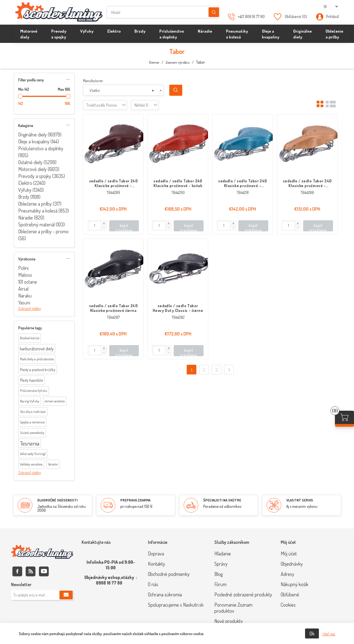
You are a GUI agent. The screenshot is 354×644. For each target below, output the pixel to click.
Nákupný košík (295, 584)
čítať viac (329, 634)
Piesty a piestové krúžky (38, 370)
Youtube (44, 571)
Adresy (287, 574)
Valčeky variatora (31, 464)
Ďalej (229, 370)
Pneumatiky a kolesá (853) (44, 211)
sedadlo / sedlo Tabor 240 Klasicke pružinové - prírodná (307, 183)
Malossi (25, 275)
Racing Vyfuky (29, 401)
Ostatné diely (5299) (37, 162)
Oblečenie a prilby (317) (40, 204)
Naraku (25, 296)
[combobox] (123, 90)
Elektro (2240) (32, 183)
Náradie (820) (31, 218)
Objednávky (292, 564)
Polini (23, 268)
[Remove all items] (153, 90)
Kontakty (157, 564)
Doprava (156, 554)
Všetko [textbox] (95, 90)
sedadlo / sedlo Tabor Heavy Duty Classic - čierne (178, 308)
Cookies (288, 605)
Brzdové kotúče (30, 338)
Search (176, 90)
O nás (153, 584)
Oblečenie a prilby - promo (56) (43, 235)
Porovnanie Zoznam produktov (233, 608)
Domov (154, 62)
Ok (312, 633)
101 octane (28, 282)
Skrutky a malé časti (33, 412)
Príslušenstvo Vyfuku (34, 391)
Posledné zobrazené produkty (243, 594)
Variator (53, 464)
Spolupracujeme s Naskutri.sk (176, 605)
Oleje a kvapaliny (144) (39, 141)
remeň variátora (55, 401)
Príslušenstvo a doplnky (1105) (41, 152)
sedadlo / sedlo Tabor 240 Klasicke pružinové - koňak (178, 183)
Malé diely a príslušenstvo (37, 359)
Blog (218, 574)
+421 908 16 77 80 (251, 16)
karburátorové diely (37, 349)
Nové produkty (229, 621)
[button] (104, 223)
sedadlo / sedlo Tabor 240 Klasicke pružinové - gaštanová (113, 183)
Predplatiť (66, 595)
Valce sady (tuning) (33, 454)
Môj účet (289, 554)
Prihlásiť (332, 16)
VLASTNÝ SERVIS (300, 500)
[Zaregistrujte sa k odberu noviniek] (42, 595)
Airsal (23, 289)
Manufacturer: (93, 81)
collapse (68, 79)
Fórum (220, 584)
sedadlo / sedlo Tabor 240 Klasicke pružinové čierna (113, 308)
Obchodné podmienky (169, 574)
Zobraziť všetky (30, 308)
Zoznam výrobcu (178, 62)
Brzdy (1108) (29, 197)
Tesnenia (30, 443)
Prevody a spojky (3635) (42, 176)
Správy (221, 564)
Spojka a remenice (32, 422)
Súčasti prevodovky (32, 433)
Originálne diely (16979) (40, 135)
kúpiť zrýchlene (124, 227)
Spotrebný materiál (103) (41, 224)
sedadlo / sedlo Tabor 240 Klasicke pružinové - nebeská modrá (243, 183)
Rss (31, 571)
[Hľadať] (163, 12)
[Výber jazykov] (330, 7)
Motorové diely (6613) (39, 169)
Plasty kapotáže (31, 380)
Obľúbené (290, 594)
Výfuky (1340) (31, 190)
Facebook (17, 571)
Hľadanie (214, 12)
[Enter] (95, 225)
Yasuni (24, 302)
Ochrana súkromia (165, 594)
